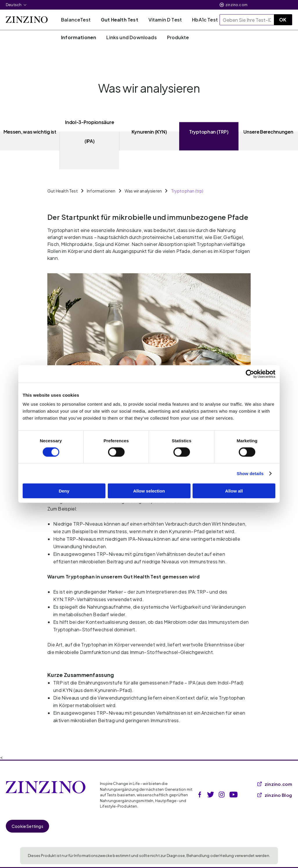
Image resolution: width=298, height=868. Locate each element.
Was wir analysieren (143, 191)
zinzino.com (236, 5)
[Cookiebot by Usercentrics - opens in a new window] (250, 374)
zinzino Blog (275, 795)
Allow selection (149, 491)
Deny (64, 491)
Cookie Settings (27, 826)
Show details (250, 473)
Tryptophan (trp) (187, 191)
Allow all (234, 491)
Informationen (101, 191)
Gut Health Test (63, 191)
